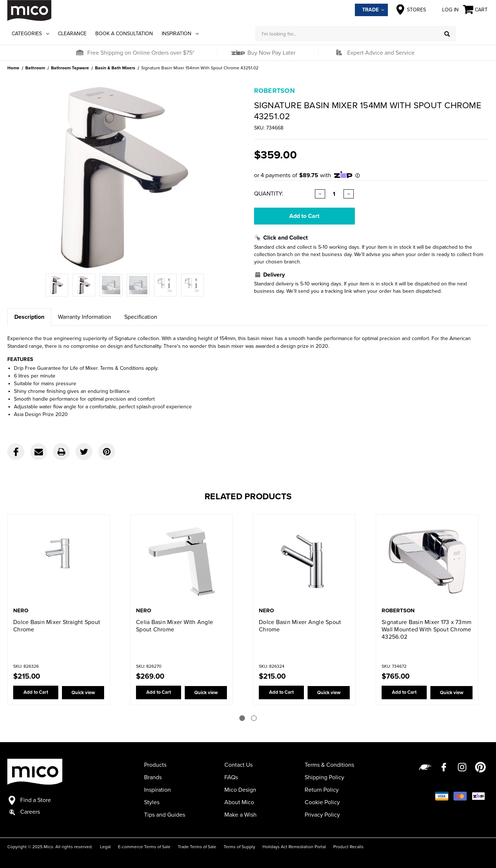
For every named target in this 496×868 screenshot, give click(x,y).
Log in (444, 10)
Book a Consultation (124, 34)
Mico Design (240, 790)
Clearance (72, 34)
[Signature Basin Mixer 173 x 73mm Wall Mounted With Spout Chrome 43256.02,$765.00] (427, 561)
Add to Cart (35, 693)
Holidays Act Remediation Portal (294, 847)
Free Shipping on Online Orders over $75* (141, 53)
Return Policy (322, 790)
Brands (153, 777)
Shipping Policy (324, 777)
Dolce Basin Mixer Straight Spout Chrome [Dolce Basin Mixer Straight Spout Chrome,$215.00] (57, 626)
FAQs (231, 777)
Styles (152, 802)
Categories (30, 34)
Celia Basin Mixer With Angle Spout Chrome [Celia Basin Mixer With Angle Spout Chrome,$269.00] (174, 626)
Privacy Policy (322, 815)
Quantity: (269, 194)
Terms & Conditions (329, 765)
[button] (80, 53)
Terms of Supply (239, 847)
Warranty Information (84, 317)
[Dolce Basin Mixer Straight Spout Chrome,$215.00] (59, 561)
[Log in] (472, 34)
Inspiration (180, 34)
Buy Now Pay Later (271, 53)
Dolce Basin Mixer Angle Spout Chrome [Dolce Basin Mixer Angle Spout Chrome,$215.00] (300, 626)
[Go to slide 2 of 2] (254, 718)
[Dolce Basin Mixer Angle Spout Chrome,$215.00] (304, 561)
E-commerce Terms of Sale (144, 847)
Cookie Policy (322, 802)
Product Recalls (348, 847)
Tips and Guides (165, 815)
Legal (105, 847)
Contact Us (238, 765)
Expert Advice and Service (381, 53)
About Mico (239, 802)
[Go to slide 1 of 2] (242, 718)
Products (155, 765)
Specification (141, 317)
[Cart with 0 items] (476, 10)
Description (29, 317)
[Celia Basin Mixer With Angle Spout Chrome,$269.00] (181, 561)
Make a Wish (240, 815)
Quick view (82, 693)
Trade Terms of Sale (197, 847)
